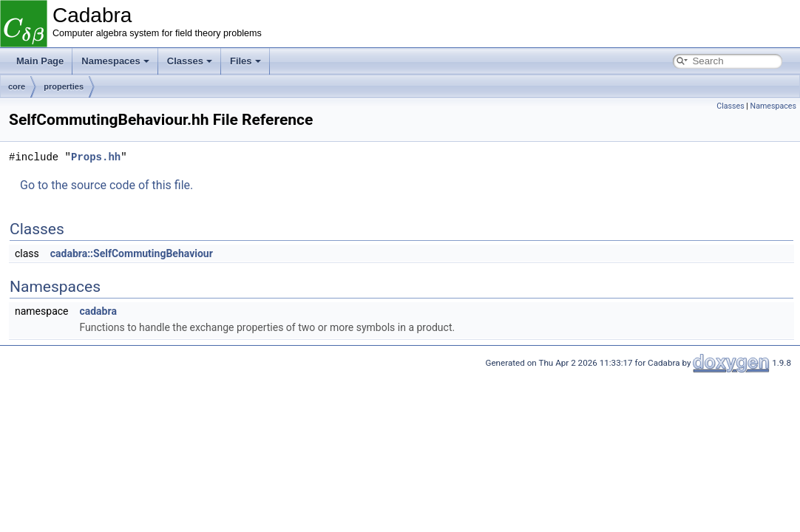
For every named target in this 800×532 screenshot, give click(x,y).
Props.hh (96, 157)
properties (64, 86)
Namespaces (115, 61)
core (17, 86)
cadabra (98, 311)
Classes (190, 61)
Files (245, 61)
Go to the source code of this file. (106, 185)
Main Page (40, 61)
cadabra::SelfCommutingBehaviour (132, 253)
